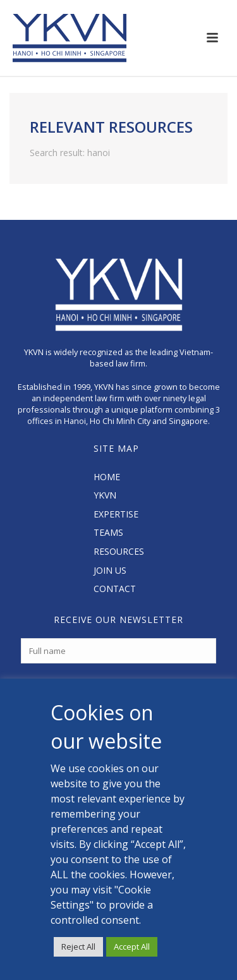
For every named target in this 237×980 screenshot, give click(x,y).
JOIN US (110, 570)
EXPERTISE (116, 514)
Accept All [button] (132, 947)
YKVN (105, 495)
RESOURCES (119, 551)
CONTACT (115, 589)
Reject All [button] (78, 947)
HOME (107, 477)
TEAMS (108, 532)
